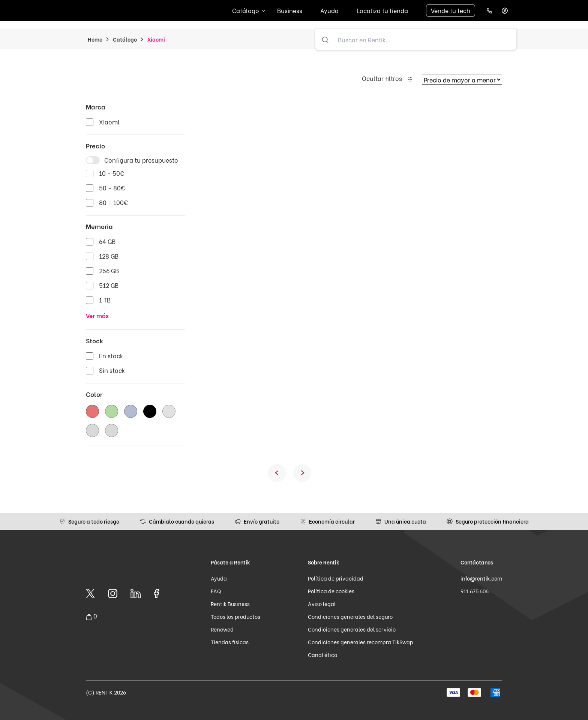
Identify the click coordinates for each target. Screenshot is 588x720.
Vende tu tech (451, 10)
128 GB (109, 256)
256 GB (109, 270)
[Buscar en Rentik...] (426, 40)
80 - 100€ (113, 202)
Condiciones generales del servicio (352, 629)
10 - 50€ (112, 173)
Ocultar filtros (382, 78)
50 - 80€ (112, 188)
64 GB (107, 241)
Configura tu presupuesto (141, 160)
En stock (111, 356)
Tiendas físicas (230, 642)
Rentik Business (230, 604)
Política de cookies (331, 591)
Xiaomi (109, 122)
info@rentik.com (481, 578)
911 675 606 (475, 591)
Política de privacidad (336, 578)
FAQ (216, 591)
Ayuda (329, 10)
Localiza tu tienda (382, 10)
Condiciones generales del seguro (350, 616)
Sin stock (112, 370)
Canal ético (322, 655)
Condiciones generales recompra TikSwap (361, 642)
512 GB (109, 285)
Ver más (97, 315)
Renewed (222, 629)
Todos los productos (235, 616)
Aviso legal (322, 604)
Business (290, 10)
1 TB (105, 300)
